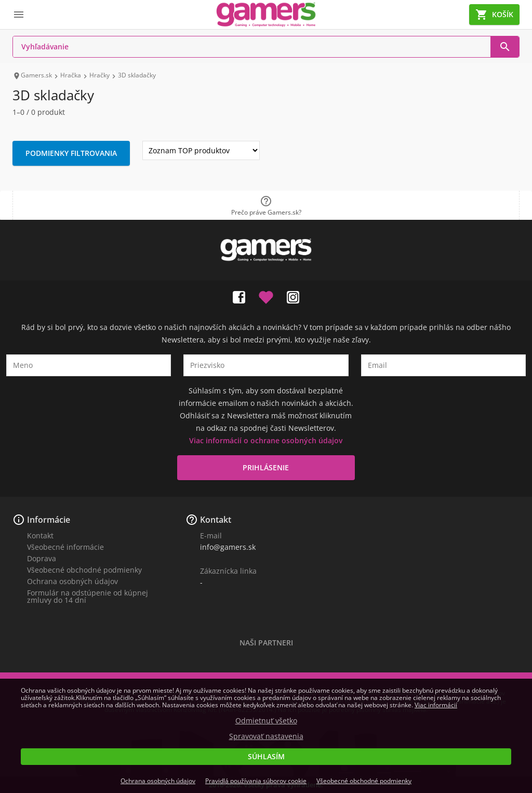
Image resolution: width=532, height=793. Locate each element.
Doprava (42, 558)
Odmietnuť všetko (266, 721)
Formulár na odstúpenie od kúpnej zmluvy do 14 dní (88, 596)
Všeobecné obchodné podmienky (84, 570)
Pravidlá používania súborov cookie (256, 781)
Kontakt (40, 536)
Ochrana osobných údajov (72, 581)
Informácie (49, 520)
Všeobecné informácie (65, 547)
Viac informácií (436, 705)
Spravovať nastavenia (266, 736)
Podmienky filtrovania (71, 153)
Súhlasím (266, 756)
